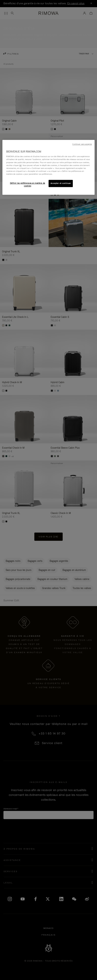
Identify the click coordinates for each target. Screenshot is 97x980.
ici (20, 165)
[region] (48, 167)
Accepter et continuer (61, 183)
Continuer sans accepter (82, 144)
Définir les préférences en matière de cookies (28, 184)
